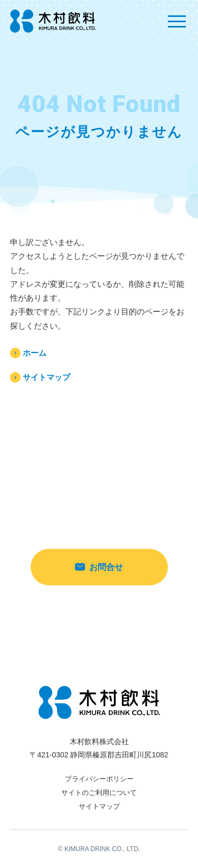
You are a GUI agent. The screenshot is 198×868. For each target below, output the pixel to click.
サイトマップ (46, 377)
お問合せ (99, 567)
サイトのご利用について (99, 793)
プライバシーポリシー (99, 779)
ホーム (35, 353)
